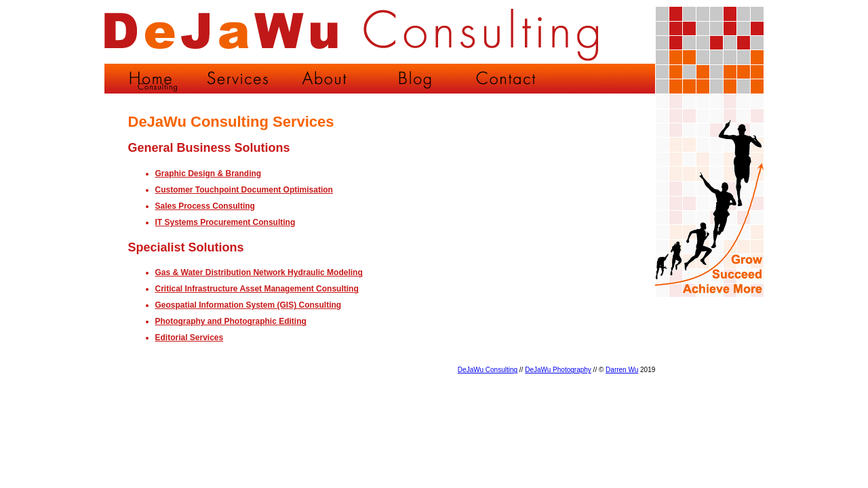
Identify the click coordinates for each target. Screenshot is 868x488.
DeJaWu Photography (558, 370)
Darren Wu (622, 370)
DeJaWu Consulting (488, 370)
